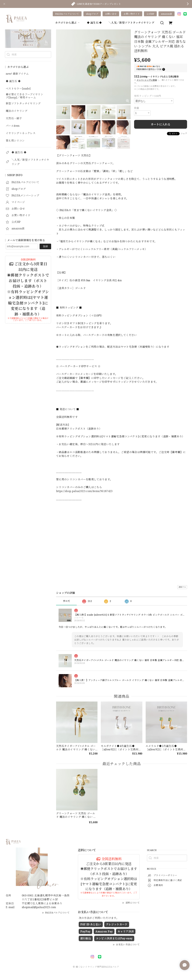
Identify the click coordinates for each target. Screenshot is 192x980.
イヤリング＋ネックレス (21, 133)
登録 (45, 246)
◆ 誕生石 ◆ (94, 23)
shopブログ (92, 14)
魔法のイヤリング (17, 111)
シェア (184, 133)
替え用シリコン (15, 141)
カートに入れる (161, 124)
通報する (182, 587)
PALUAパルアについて (67, 14)
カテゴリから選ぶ (68, 23)
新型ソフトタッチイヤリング (23, 103)
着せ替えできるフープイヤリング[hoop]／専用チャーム (24, 96)
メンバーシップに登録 (147, 80)
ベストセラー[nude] (18, 89)
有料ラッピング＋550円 (148, 96)
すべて (66, 601)
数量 (137, 108)
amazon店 (167, 14)
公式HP (150, 14)
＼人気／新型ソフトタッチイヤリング (131, 23)
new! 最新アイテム (17, 74)
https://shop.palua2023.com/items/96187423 (84, 491)
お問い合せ (111, 14)
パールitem (13, 126)
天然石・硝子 (14, 118)
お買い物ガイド (132, 14)
